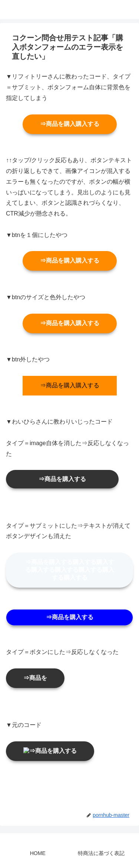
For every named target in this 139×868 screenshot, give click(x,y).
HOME (38, 853)
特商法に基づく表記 (101, 853)
